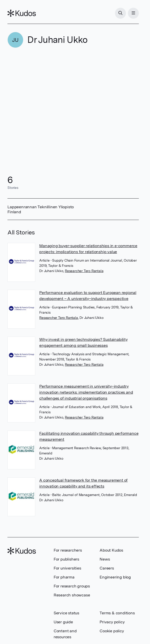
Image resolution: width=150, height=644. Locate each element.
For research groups (72, 586)
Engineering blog (115, 577)
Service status (66, 613)
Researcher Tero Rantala (84, 271)
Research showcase (72, 595)
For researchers (68, 550)
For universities (67, 568)
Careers (107, 568)
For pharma (64, 577)
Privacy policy (112, 622)
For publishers (66, 559)
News (105, 559)
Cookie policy (112, 631)
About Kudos (111, 550)
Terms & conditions (117, 613)
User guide (63, 622)
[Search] (120, 13)
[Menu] (133, 13)
